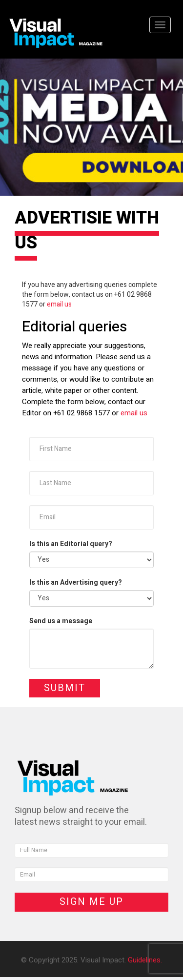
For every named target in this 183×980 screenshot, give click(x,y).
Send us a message (61, 621)
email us (59, 304)
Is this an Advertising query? (76, 583)
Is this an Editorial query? (71, 544)
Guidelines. (145, 960)
